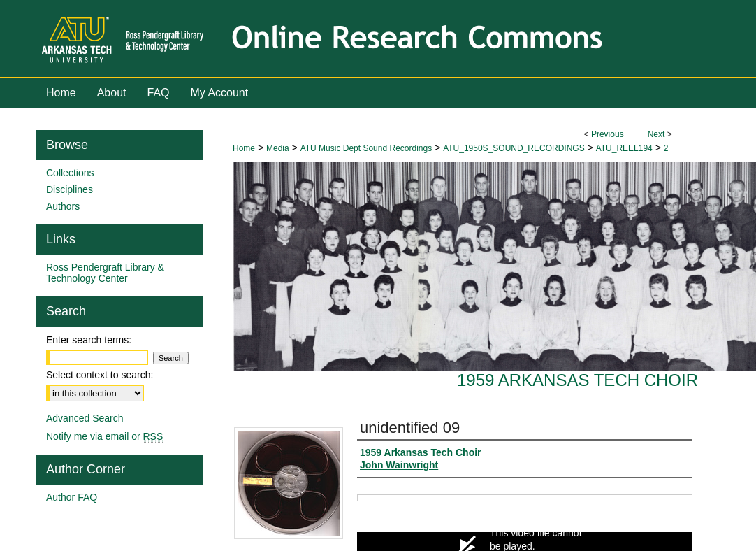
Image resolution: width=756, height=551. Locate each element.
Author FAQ (72, 497)
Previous (608, 134)
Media (278, 148)
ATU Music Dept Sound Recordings (366, 148)
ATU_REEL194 (624, 148)
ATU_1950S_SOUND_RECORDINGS (514, 148)
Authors (63, 206)
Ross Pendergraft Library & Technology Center (105, 273)
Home (244, 148)
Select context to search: (100, 375)
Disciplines (70, 189)
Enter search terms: (89, 340)
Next (656, 134)
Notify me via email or (104, 436)
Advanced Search (85, 418)
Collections (70, 173)
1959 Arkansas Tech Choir (577, 380)
